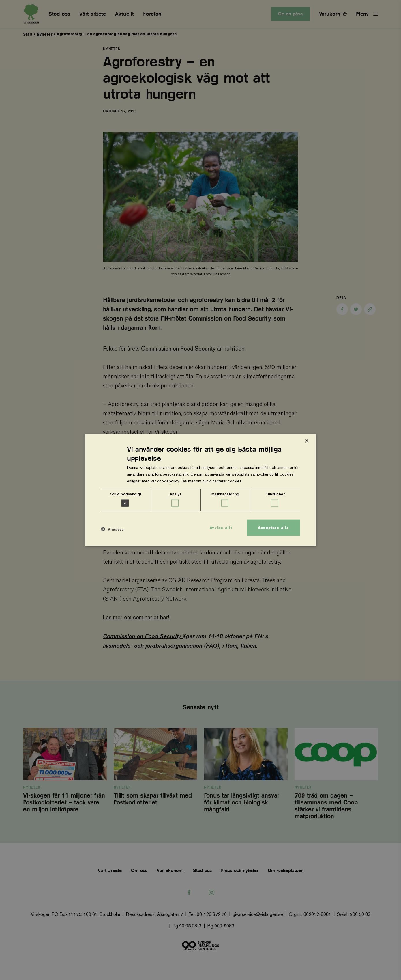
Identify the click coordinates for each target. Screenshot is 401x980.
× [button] (307, 441)
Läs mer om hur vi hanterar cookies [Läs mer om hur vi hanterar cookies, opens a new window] (211, 481)
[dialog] (200, 490)
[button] (112, 529)
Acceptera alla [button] (273, 528)
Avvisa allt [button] (221, 528)
